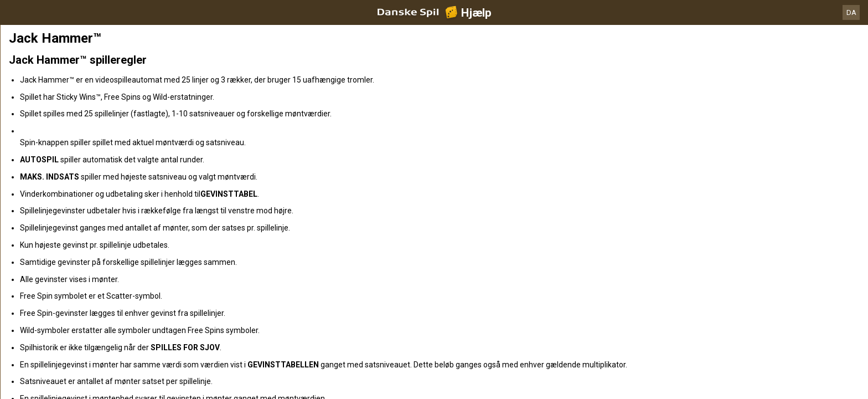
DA (851, 12)
